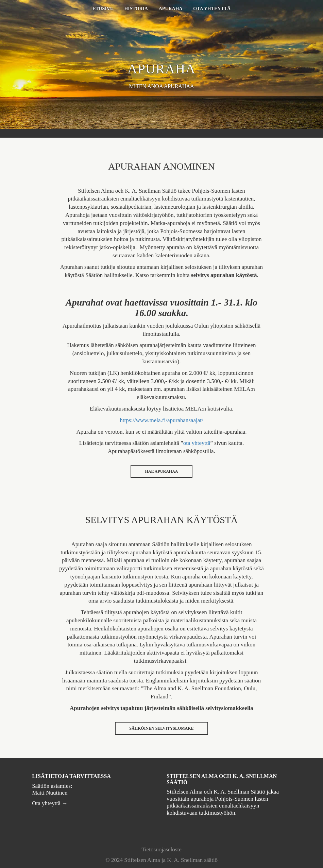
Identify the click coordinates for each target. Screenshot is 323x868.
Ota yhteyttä (212, 9)
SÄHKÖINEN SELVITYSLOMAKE (161, 728)
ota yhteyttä (197, 443)
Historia (136, 9)
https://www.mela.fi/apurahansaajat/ (161, 420)
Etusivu (103, 9)
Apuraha (171, 9)
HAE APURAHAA (161, 471)
